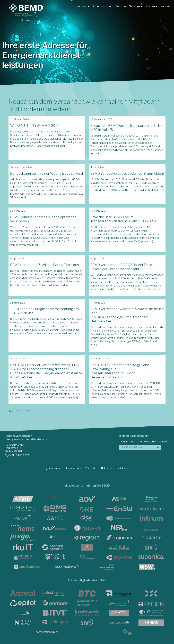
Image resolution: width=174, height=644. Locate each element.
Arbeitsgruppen (103, 6)
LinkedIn (123, 468)
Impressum (53, 468)
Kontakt (165, 6)
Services (136, 6)
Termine (121, 6)
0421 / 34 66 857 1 (17, 455)
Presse (151, 6)
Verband (83, 6)
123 (28, 411)
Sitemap (107, 468)
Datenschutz (72, 468)
